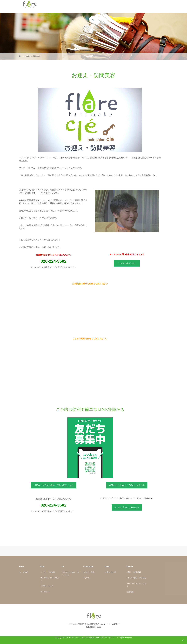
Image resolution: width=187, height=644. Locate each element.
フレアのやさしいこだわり (136, 585)
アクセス (87, 578)
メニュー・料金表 (48, 572)
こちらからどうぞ (127, 263)
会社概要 (130, 592)
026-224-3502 (53, 261)
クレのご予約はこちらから (127, 507)
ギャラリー (45, 592)
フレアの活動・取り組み (136, 578)
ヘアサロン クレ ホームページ (71, 574)
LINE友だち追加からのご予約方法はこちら (54, 485)
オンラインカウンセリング (50, 579)
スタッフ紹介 (89, 572)
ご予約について (47, 586)
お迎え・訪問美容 (134, 572)
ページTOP (23, 572)
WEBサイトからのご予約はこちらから (127, 485)
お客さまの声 (110, 572)
